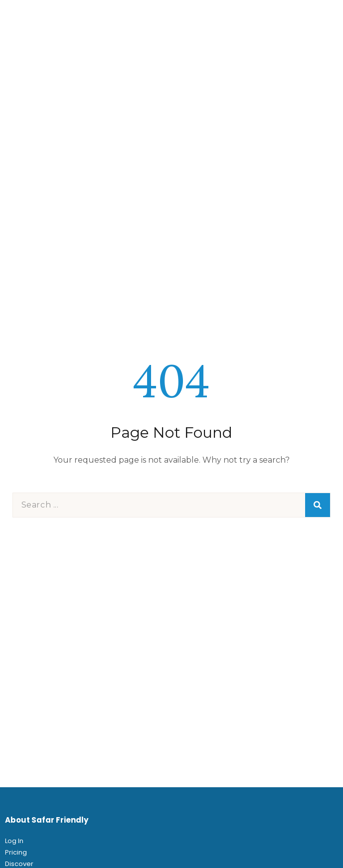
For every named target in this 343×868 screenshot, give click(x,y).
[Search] (318, 505)
